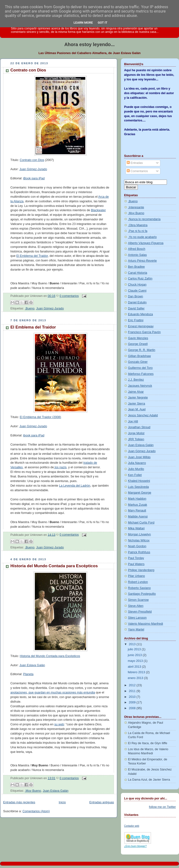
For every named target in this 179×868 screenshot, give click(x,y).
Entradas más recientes (19, 802)
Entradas (135, 163)
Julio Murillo (136, 469)
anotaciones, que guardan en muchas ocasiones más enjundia (53, 693)
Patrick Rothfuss (139, 552)
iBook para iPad (34, 178)
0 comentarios (69, 296)
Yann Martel (136, 630)
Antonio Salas (137, 255)
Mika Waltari (136, 528)
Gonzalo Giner (138, 362)
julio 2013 (135, 649)
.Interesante (136, 207)
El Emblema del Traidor (32, 256)
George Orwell (138, 344)
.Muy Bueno (33, 791)
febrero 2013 (137, 672)
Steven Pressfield (140, 612)
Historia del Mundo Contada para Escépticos (54, 566)
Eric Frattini (136, 320)
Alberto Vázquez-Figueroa (146, 243)
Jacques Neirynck (140, 386)
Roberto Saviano (139, 588)
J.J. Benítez (136, 380)
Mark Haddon (137, 499)
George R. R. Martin (142, 350)
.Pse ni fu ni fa (138, 231)
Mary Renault (137, 511)
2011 (133, 691)
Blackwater (98, 210)
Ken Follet (135, 475)
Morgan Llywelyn (139, 534)
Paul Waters (136, 564)
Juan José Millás (139, 457)
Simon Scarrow (138, 600)
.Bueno (30, 308)
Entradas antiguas (102, 802)
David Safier (136, 308)
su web (59, 724)
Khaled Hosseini (139, 481)
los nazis (60, 467)
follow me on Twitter (162, 807)
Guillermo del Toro (140, 368)
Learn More (83, 23)
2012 (133, 685)
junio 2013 (135, 655)
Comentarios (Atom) (36, 811)
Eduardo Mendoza (140, 314)
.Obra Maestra (138, 225)
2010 (133, 697)
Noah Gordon (137, 546)
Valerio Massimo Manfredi (145, 624)
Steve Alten (136, 606)
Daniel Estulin (137, 302)
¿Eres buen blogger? (135, 846)
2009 (133, 702)
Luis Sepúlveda (138, 487)
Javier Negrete (138, 398)
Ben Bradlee (136, 267)
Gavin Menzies (138, 338)
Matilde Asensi (138, 517)
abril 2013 (135, 667)
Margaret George (140, 493)
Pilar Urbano (136, 576)
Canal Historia (138, 273)
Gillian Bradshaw (139, 356)
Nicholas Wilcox (139, 540)
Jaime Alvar (136, 392)
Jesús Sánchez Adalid (143, 415)
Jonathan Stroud (139, 427)
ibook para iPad (34, 435)
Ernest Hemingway (141, 326)
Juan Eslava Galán (32, 665)
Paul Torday (136, 558)
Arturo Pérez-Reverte (142, 261)
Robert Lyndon (138, 582)
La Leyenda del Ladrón (75, 486)
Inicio (62, 802)
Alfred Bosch (137, 249)
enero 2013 (136, 678)
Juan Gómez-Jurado (33, 169)
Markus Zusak (138, 505)
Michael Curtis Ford (141, 523)
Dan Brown (135, 296)
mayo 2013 (136, 661)
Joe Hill (133, 421)
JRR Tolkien (136, 439)
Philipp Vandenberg (141, 570)
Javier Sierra (137, 404)
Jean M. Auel (137, 409)
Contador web (132, 826)
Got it (103, 23)
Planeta (28, 674)
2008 (133, 708)
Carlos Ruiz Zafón (140, 279)
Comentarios (137, 171)
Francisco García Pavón (144, 332)
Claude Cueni (137, 291)
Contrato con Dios (28, 70)
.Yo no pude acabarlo (142, 237)
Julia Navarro (137, 463)
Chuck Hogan (137, 285)
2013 (133, 644)
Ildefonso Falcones (141, 374)
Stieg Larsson (137, 618)
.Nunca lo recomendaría (144, 219)
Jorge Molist (136, 433)
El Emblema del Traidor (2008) (41, 417)
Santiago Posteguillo (142, 594)
